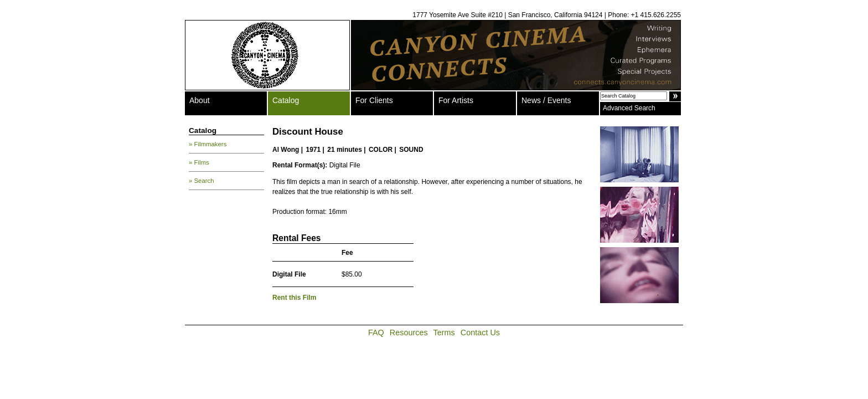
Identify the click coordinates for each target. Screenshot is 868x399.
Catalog (286, 100)
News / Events (546, 100)
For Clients (374, 100)
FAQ (376, 332)
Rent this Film (294, 298)
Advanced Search (629, 108)
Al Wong (286, 150)
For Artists (456, 100)
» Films (199, 162)
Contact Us (480, 332)
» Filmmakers (208, 144)
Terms (444, 332)
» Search (201, 181)
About (200, 100)
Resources (409, 332)
